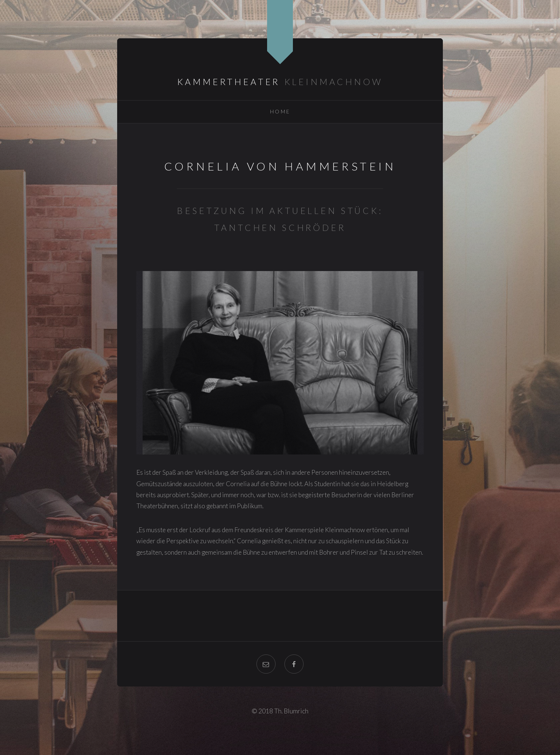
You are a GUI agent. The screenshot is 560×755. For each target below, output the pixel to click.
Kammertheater (229, 82)
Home (280, 111)
